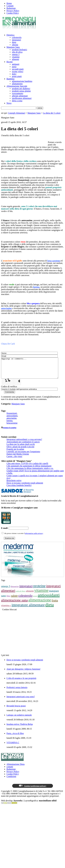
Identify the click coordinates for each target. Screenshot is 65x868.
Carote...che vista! (14, 460)
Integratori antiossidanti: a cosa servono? (24, 443)
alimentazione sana (14, 604)
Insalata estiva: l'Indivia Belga (20, 728)
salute (14, 600)
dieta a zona (17, 101)
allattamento (17, 84)
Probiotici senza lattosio (17, 691)
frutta (55, 604)
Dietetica (10, 35)
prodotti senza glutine (21, 91)
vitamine (16, 57)
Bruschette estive (14, 485)
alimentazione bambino (22, 81)
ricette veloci (18, 71)
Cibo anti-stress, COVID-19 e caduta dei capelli (27, 467)
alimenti (15, 59)
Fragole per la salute (15, 453)
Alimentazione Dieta (16, 768)
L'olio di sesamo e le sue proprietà (21, 682)
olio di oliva (17, 52)
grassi (35, 600)
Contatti (10, 6)
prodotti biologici (20, 50)
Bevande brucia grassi (16, 710)
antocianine (12, 422)
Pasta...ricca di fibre (15, 737)
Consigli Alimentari (17, 113)
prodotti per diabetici (21, 89)
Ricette (10, 62)
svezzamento (18, 93)
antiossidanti (12, 420)
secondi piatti (18, 69)
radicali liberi (21, 595)
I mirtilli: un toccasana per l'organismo (23, 456)
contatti (10, 771)
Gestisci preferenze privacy (32, 790)
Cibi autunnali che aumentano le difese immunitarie (29, 470)
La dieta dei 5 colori (52, 113)
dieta (14, 42)
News (9, 103)
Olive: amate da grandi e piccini (20, 451)
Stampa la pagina (10, 432)
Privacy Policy (13, 11)
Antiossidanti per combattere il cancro (23, 446)
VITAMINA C (13, 747)
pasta (14, 67)
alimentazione (40, 604)
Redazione (11, 8)
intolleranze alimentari (22, 98)
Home (9, 3)
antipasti (16, 64)
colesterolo (17, 37)
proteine (39, 590)
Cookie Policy (13, 13)
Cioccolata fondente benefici (19, 489)
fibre (8, 600)
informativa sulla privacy (34, 537)
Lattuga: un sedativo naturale (19, 719)
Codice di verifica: (9, 391)
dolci (14, 74)
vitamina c (6, 609)
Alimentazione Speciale (17, 86)
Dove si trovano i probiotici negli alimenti (25, 487)
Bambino (11, 79)
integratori (16, 40)
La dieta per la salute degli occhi (21, 448)
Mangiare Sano (13, 47)
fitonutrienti (12, 417)
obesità (15, 45)
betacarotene (12, 427)
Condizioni (11, 780)
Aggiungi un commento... (33, 370)
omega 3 (16, 54)
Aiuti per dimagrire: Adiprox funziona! (23, 673)
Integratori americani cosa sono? (21, 701)
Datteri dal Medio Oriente (18, 458)
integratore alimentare (28, 609)
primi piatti (17, 76)
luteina (9, 425)
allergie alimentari (20, 96)
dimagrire (15, 590)
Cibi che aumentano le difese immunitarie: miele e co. (30, 472)
